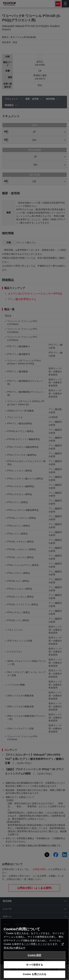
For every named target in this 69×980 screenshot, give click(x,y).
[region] (34, 949)
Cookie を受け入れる (34, 974)
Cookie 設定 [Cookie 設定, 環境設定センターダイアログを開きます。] (34, 955)
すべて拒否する (35, 965)
